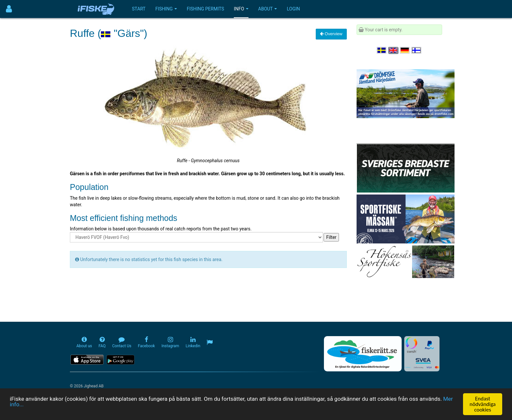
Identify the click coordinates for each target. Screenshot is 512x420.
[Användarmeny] (9, 9)
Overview (331, 34)
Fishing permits (205, 9)
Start (139, 9)
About (268, 9)
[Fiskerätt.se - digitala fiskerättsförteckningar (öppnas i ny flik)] (363, 354)
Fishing (166, 9)
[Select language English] (393, 50)
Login (293, 9)
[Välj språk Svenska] (382, 50)
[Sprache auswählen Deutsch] (405, 50)
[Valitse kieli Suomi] (417, 50)
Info (241, 9)
